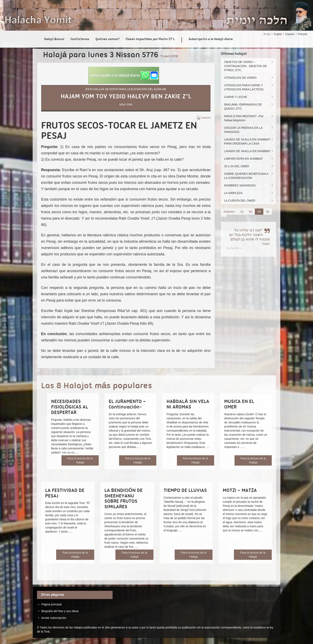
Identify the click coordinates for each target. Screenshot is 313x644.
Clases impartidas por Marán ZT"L (150, 39)
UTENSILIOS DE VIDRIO (249, 78)
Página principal (51, 604)
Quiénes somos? (107, 39)
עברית (267, 34)
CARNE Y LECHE (249, 97)
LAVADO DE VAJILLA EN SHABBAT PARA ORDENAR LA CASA (249, 141)
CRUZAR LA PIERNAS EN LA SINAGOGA (249, 130)
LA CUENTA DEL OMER (249, 201)
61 (242, 212)
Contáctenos (80, 39)
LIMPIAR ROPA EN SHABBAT (249, 159)
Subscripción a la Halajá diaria (211, 39)
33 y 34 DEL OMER (249, 166)
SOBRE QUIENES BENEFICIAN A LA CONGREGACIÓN (249, 176)
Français (303, 34)
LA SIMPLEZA (249, 193)
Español (290, 34)
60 (251, 212)
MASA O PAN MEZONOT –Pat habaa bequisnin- (249, 118)
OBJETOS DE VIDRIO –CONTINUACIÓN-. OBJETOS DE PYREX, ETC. (249, 66)
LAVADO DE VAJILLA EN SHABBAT (249, 151)
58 (268, 212)
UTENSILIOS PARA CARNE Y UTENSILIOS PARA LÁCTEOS (249, 87)
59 (259, 212)
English (278, 34)
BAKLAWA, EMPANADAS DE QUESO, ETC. (249, 107)
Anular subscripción (54, 618)
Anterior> (229, 212)
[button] (124, 75)
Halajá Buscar (54, 39)
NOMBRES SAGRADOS (249, 185)
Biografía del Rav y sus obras (60, 611)
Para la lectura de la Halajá (80, 460)
